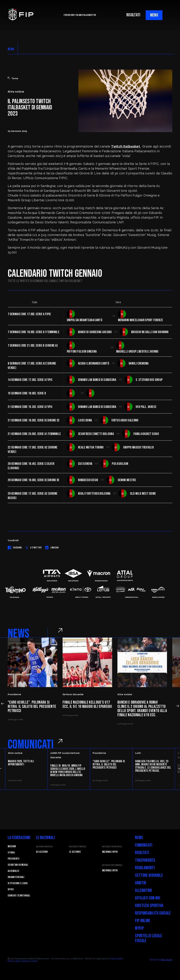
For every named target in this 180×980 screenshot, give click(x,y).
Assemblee (14, 871)
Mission (12, 846)
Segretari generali (18, 865)
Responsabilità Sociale (153, 913)
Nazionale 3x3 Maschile (112, 847)
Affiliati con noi (147, 898)
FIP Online (143, 921)
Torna (13, 78)
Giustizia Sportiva (149, 906)
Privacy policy (15, 961)
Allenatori (143, 891)
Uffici (11, 889)
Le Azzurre (75, 852)
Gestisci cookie (30, 961)
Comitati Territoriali (19, 896)
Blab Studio (166, 960)
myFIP (139, 928)
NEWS (11, 49)
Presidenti (13, 859)
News (139, 838)
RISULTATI (133, 15)
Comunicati (144, 845)
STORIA (11, 853)
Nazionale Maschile (44, 847)
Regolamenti (145, 868)
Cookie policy (117, 959)
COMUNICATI (31, 745)
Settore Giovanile (149, 875)
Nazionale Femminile (78, 847)
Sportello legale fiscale (148, 938)
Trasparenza (145, 860)
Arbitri (141, 883)
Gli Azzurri (42, 852)
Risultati (142, 853)
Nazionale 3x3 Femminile (112, 865)
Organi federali (16, 877)
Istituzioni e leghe (18, 883)
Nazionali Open (110, 852)
